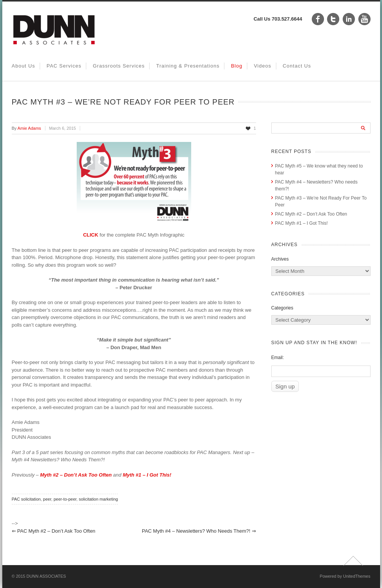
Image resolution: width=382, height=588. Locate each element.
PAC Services (64, 66)
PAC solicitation (26, 499)
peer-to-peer (65, 499)
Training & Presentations (188, 66)
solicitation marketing (98, 499)
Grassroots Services (119, 66)
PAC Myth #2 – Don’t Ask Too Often (54, 531)
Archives (280, 259)
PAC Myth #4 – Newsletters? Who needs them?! (199, 531)
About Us (23, 66)
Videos (263, 66)
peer (47, 499)
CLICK (91, 235)
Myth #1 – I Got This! (147, 475)
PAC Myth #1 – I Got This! (301, 223)
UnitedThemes (357, 576)
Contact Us (297, 66)
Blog (237, 66)
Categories (282, 308)
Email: (278, 358)
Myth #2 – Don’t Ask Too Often (76, 475)
